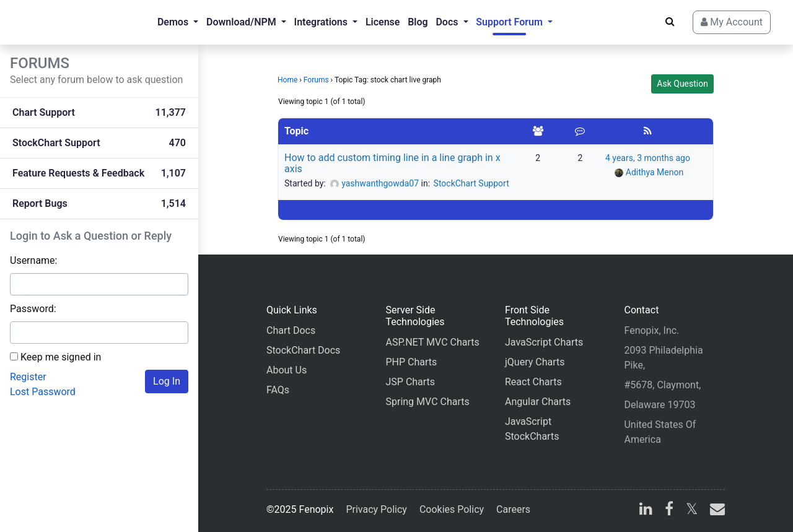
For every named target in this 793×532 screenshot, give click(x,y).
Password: (33, 309)
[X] (692, 511)
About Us (287, 370)
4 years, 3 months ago (648, 158)
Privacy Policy (376, 509)
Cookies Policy (452, 509)
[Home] (59, 22)
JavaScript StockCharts (532, 429)
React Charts (533, 382)
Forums (316, 80)
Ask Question (682, 84)
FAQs (278, 390)
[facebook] (669, 511)
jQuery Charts (535, 362)
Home (287, 80)
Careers (513, 509)
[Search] (670, 22)
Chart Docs (291, 330)
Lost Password (43, 392)
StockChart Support (471, 183)
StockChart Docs (303, 350)
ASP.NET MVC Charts (432, 342)
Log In (167, 381)
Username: (33, 260)
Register (28, 377)
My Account (732, 22)
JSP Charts (410, 382)
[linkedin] (646, 511)
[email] (715, 511)
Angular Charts (538, 402)
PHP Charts (411, 362)
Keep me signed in (61, 357)
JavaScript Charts (544, 342)
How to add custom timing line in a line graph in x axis (392, 163)
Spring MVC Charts (427, 402)
